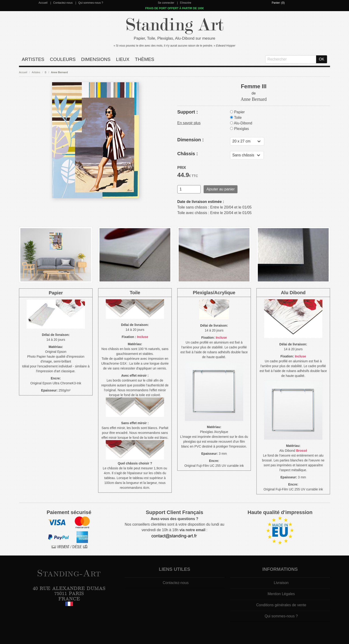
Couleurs (63, 59)
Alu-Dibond (241, 123)
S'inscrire (185, 3)
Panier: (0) (278, 3)
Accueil (43, 3)
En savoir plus (189, 123)
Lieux (123, 59)
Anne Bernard (59, 72)
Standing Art (175, 25)
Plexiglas (239, 129)
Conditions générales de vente (281, 605)
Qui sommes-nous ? (91, 3)
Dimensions (96, 59)
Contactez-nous (63, 3)
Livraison (281, 583)
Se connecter (166, 3)
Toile (236, 118)
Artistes (33, 59)
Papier (237, 112)
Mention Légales (281, 594)
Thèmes (145, 59)
